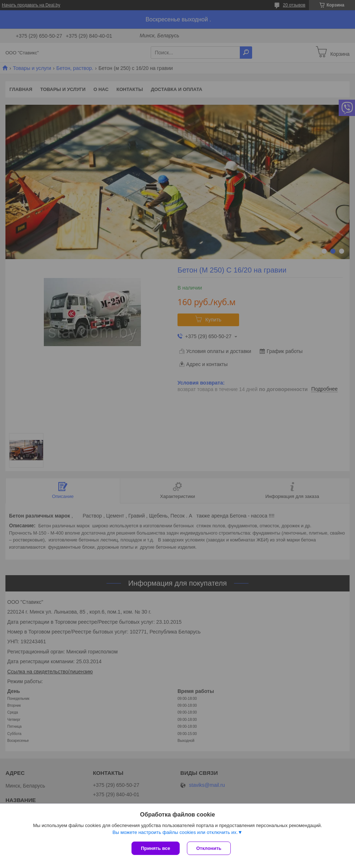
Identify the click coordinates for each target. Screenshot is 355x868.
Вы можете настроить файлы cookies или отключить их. (175, 832)
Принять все (156, 848)
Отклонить (209, 848)
